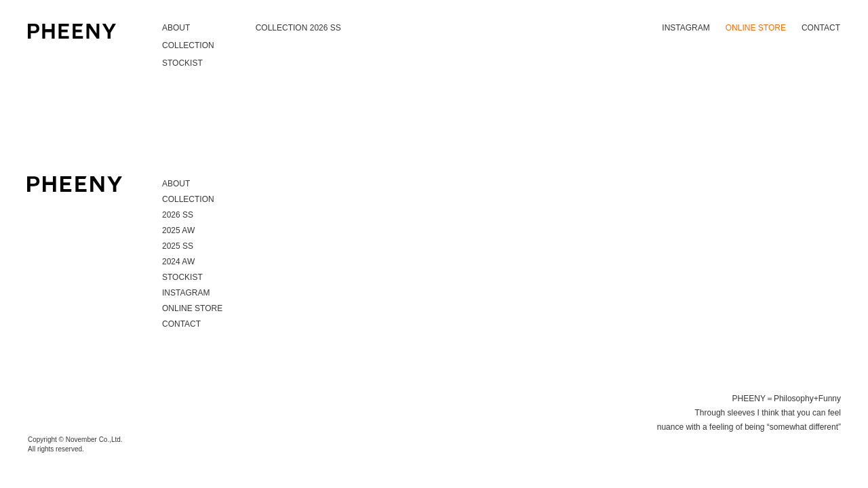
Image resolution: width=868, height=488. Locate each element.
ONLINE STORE (756, 28)
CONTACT (821, 28)
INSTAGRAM (686, 28)
